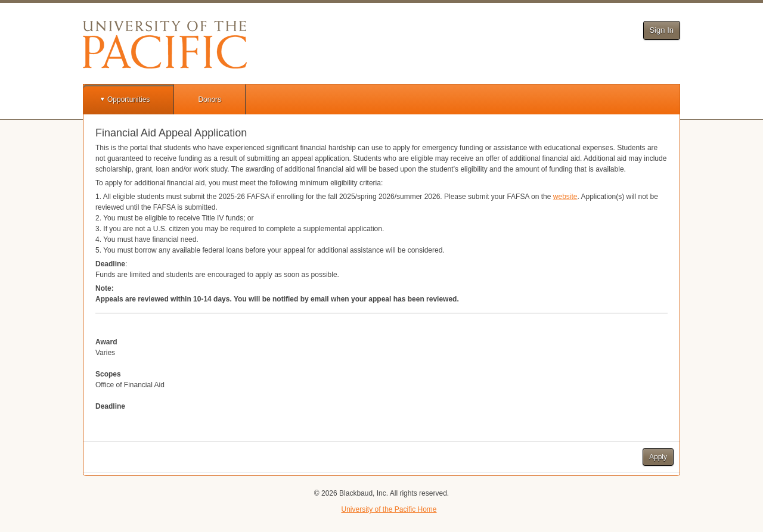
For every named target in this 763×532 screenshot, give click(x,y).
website (565, 197)
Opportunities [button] (128, 99)
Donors (210, 99)
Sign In (662, 30)
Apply (658, 457)
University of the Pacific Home (389, 509)
